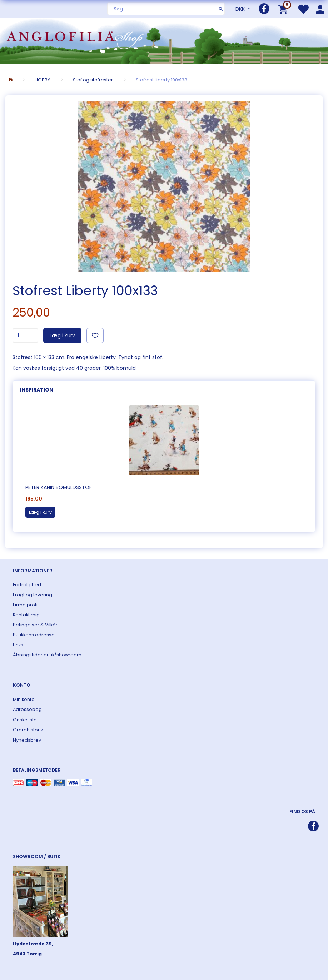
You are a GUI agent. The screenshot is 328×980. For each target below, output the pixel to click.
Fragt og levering (33, 595)
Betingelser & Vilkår (35, 625)
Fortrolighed (27, 585)
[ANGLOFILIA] (164, 40)
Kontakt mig (26, 615)
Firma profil (26, 605)
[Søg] (221, 9)
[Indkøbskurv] (284, 9)
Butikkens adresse (34, 635)
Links (18, 645)
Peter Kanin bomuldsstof (59, 487)
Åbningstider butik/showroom (47, 655)
